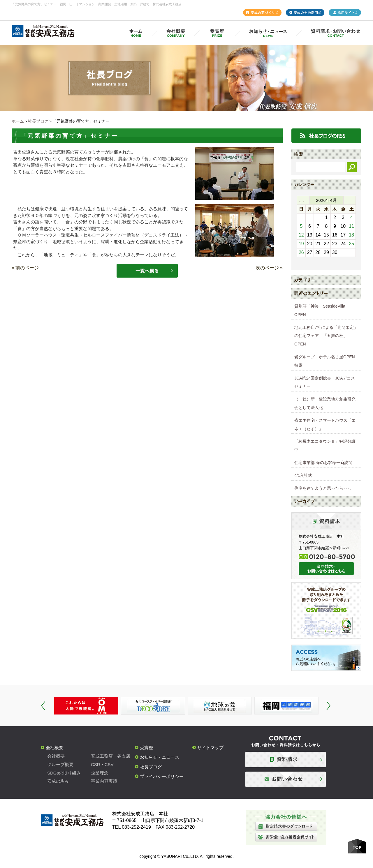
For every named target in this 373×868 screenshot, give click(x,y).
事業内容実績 (104, 781)
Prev (43, 706)
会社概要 (54, 748)
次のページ (267, 268)
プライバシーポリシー (162, 776)
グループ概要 (60, 764)
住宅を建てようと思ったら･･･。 (324, 488)
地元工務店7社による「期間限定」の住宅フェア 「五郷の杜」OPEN (326, 336)
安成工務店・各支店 (111, 756)
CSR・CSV (102, 764)
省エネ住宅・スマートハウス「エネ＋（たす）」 (325, 425)
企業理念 (100, 773)
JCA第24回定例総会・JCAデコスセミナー (325, 382)
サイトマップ (210, 748)
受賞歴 (146, 748)
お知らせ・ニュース (160, 757)
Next (328, 706)
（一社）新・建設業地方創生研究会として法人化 (325, 403)
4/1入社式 (303, 475)
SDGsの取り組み (64, 773)
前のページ (27, 268)
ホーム (18, 121)
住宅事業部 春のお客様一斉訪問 (323, 463)
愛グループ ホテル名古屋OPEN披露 (325, 361)
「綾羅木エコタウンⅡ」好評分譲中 (325, 446)
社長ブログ (38, 121)
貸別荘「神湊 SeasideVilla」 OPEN (324, 310)
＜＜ (302, 201)
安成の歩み (58, 781)
